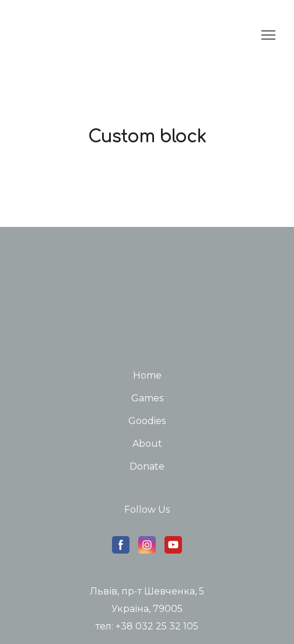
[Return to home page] (37, 35)
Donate (147, 466)
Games (147, 398)
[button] (121, 545)
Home (147, 375)
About (147, 444)
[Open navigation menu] (268, 35)
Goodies (147, 421)
